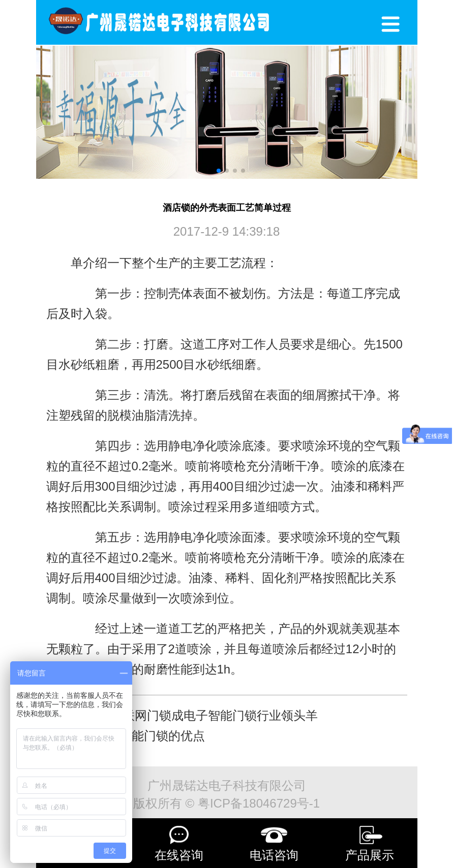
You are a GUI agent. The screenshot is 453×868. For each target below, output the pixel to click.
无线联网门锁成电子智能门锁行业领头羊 (208, 715)
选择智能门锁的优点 (150, 736)
